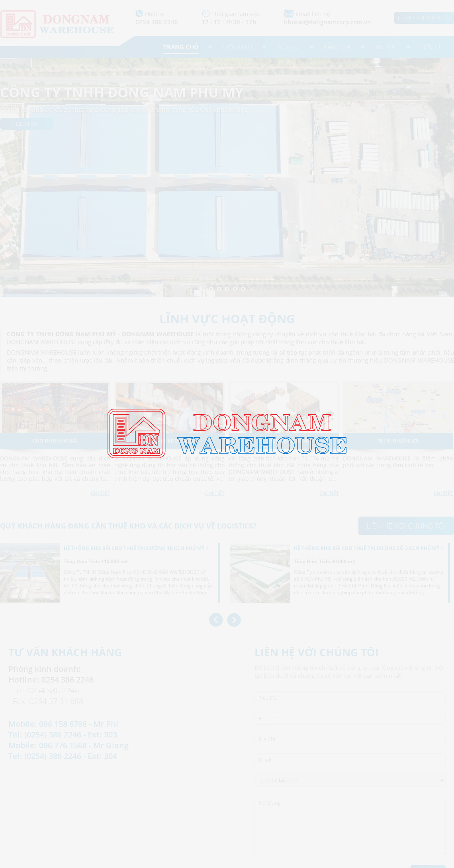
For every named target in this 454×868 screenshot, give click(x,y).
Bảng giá (337, 47)
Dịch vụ (288, 47)
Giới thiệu (237, 47)
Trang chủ (181, 47)
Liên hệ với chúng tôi (424, 18)
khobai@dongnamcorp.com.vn (328, 22)
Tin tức (386, 47)
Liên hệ (431, 47)
